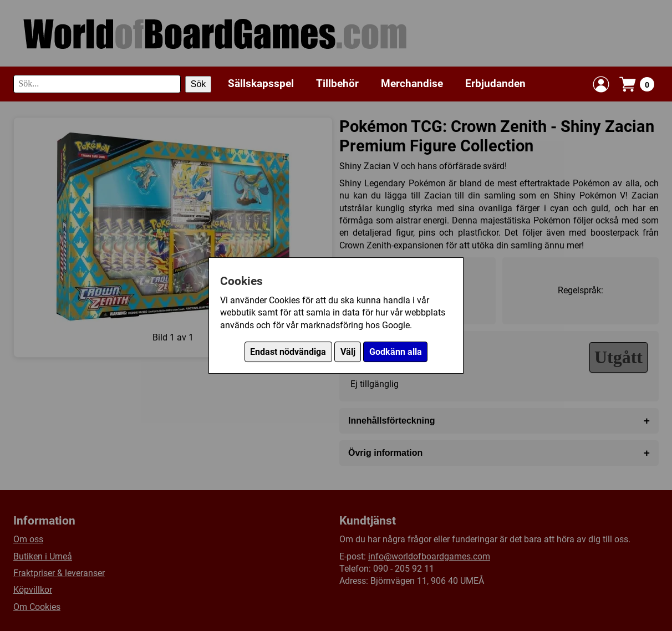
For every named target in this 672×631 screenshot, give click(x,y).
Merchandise (412, 83)
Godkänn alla (396, 352)
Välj (348, 352)
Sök (198, 84)
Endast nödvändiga (288, 352)
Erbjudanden (495, 83)
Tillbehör (337, 83)
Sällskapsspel (261, 83)
